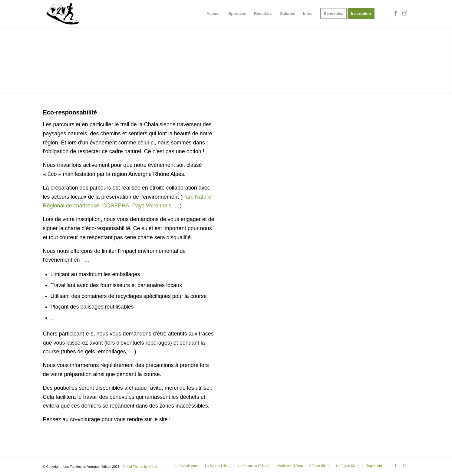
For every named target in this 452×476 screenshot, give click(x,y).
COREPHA (116, 206)
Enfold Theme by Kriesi (140, 467)
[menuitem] (213, 14)
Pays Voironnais (152, 206)
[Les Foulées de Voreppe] (63, 14)
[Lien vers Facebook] (396, 13)
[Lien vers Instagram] (405, 13)
